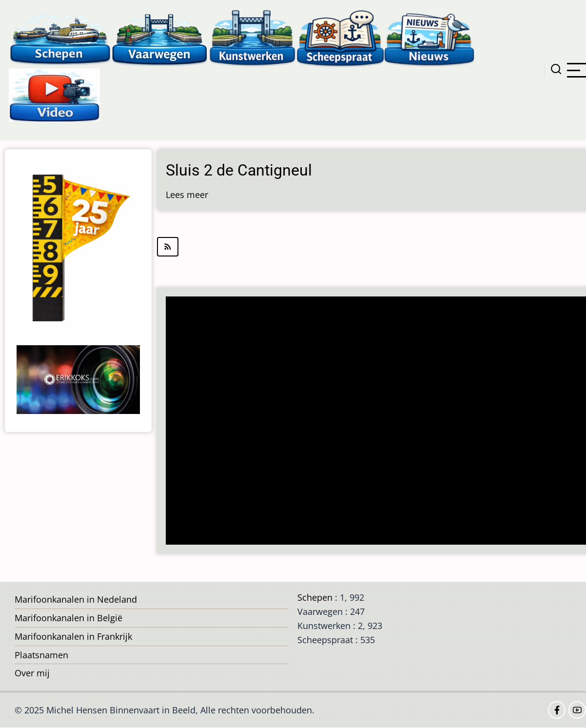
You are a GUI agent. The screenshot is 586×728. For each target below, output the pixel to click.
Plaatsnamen (41, 655)
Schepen (315, 597)
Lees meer (187, 195)
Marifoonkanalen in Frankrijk (73, 636)
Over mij (32, 673)
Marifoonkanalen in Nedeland (76, 599)
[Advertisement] (376, 422)
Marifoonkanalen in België (68, 618)
